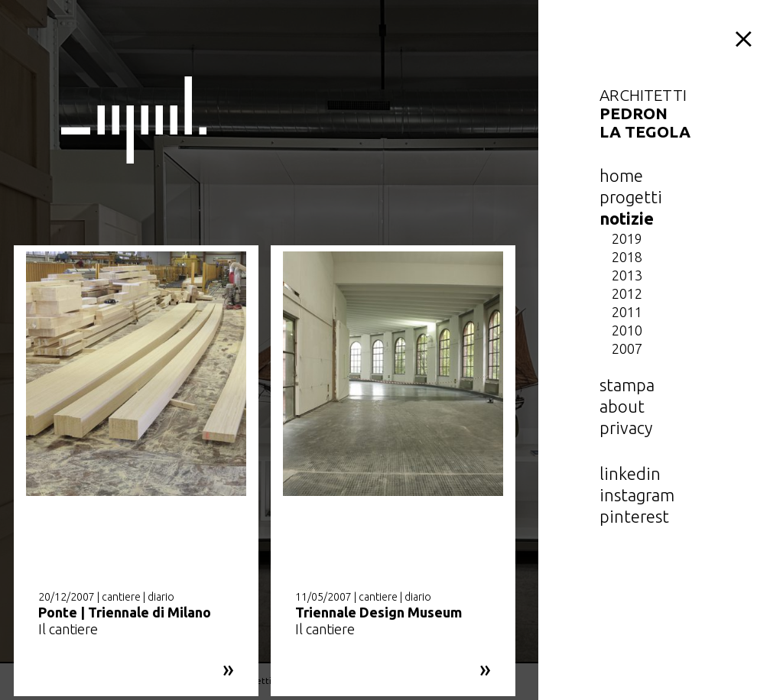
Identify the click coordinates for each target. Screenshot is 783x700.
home (621, 175)
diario (161, 597)
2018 (627, 257)
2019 (627, 238)
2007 (627, 348)
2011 (627, 312)
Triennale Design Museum (379, 612)
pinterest (634, 516)
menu (746, 37)
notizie (627, 218)
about (622, 406)
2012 (627, 293)
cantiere (121, 597)
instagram (637, 495)
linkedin (630, 473)
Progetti (631, 197)
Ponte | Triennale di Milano (125, 612)
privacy (626, 428)
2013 (627, 275)
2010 (627, 330)
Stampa (627, 385)
